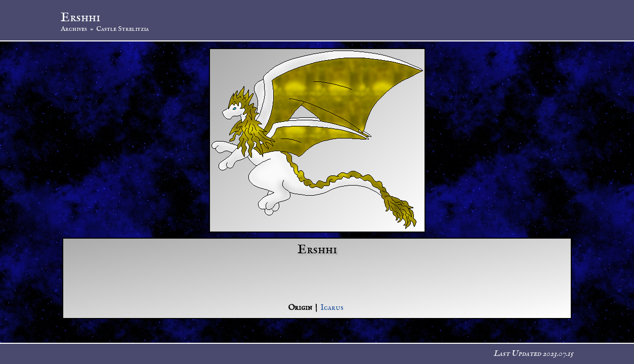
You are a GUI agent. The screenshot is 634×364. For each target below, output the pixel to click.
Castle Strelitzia (122, 29)
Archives (74, 29)
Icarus (332, 308)
